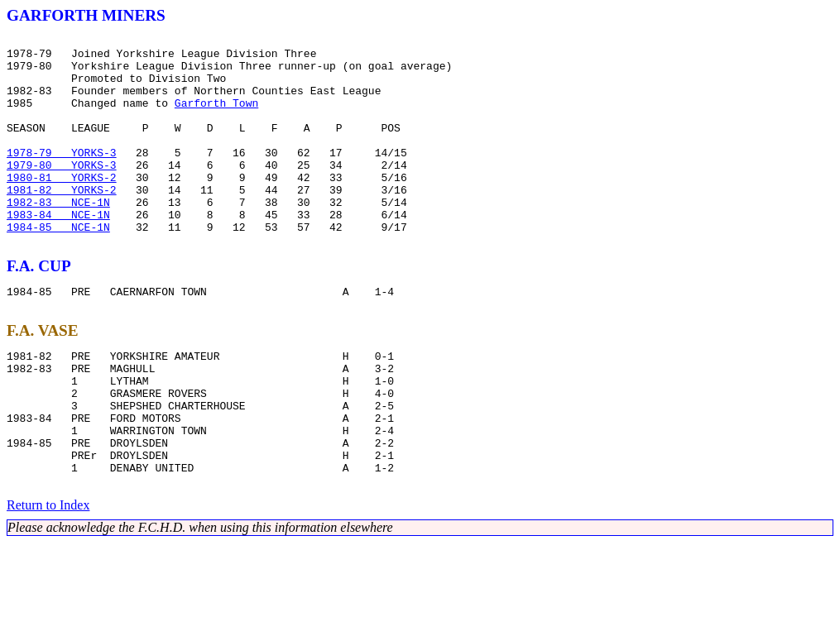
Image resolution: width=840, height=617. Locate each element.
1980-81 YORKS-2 (62, 207)
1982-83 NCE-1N (58, 237)
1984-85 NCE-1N (58, 266)
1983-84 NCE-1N (58, 251)
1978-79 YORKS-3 (62, 177)
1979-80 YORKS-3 (62, 192)
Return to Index (48, 579)
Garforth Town (216, 117)
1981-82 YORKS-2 (62, 222)
